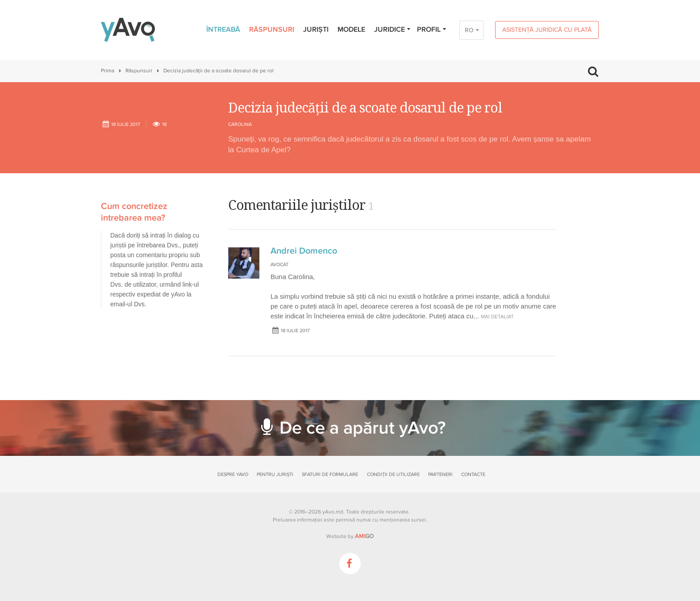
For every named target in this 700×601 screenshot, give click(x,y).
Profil (432, 29)
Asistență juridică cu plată (547, 30)
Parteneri (440, 474)
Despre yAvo (233, 474)
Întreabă (223, 29)
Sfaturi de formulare (330, 474)
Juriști (316, 29)
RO (469, 30)
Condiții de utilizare (393, 474)
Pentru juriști (275, 474)
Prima (108, 71)
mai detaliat (497, 317)
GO (364, 536)
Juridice (393, 29)
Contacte (473, 474)
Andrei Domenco (304, 251)
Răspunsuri (272, 29)
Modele (351, 29)
